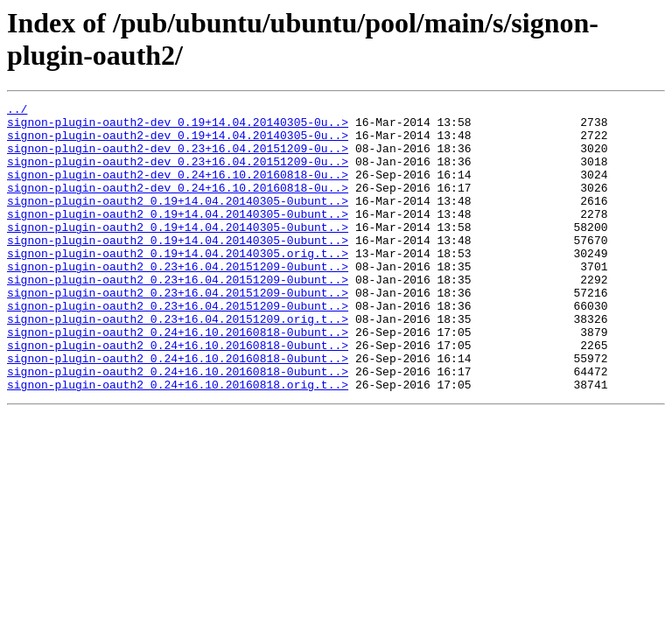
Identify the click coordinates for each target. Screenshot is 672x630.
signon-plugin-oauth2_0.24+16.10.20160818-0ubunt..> (178, 379)
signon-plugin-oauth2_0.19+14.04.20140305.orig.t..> (178, 284)
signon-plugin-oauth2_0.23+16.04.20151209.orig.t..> (178, 363)
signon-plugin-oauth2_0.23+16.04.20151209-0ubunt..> (178, 300)
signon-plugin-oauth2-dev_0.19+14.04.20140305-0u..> (178, 127)
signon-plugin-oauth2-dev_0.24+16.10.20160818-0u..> (178, 190)
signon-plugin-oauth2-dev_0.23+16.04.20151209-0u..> (178, 158)
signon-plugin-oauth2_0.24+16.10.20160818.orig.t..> (178, 442)
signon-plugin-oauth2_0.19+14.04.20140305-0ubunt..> (178, 221)
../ (17, 111)
